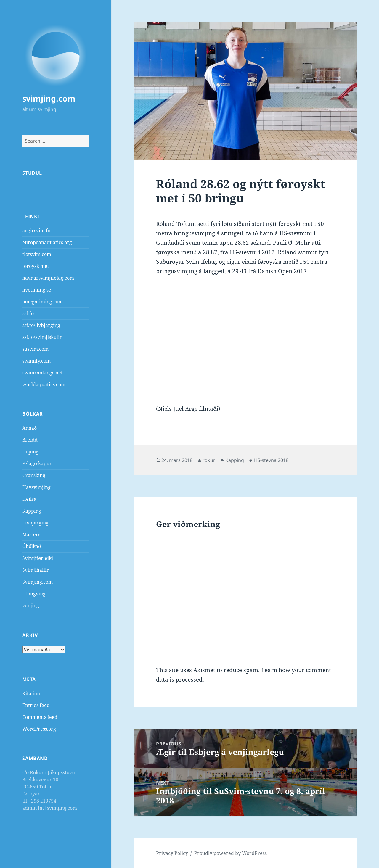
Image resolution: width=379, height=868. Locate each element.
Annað (29, 428)
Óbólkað (32, 546)
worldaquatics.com (44, 384)
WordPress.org (39, 729)
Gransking (34, 475)
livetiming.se (37, 290)
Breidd (30, 440)
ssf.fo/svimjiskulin (42, 337)
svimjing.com (49, 98)
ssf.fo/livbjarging (41, 325)
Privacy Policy (172, 853)
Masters (31, 534)
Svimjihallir (36, 570)
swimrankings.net (42, 373)
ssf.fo (28, 313)
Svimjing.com (37, 582)
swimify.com (36, 361)
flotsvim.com (37, 254)
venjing (31, 605)
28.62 (242, 243)
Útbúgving (34, 594)
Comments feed (40, 717)
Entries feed (36, 705)
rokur (209, 460)
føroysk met (36, 266)
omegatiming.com (42, 302)
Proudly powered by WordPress (231, 853)
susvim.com (35, 349)
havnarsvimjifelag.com (48, 278)
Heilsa (29, 499)
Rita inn (31, 693)
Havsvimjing (36, 487)
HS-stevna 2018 (271, 460)
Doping (30, 452)
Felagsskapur (37, 463)
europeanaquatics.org (47, 242)
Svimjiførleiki (38, 558)
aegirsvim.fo (36, 231)
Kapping (32, 511)
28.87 (210, 252)
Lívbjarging (35, 523)
